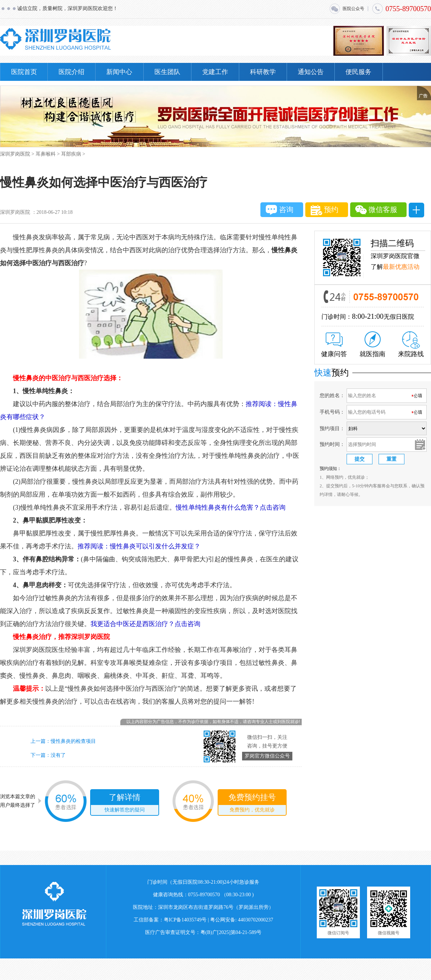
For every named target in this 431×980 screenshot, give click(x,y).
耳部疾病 (71, 154)
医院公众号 (347, 9)
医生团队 (167, 72)
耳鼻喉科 (46, 154)
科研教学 (263, 72)
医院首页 (24, 72)
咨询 (280, 210)
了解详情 (125, 804)
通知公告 (311, 72)
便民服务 (358, 72)
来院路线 (411, 344)
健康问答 (334, 345)
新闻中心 (119, 72)
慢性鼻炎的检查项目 (73, 741)
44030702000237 (256, 920)
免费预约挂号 (252, 804)
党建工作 (215, 72)
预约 (325, 210)
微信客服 (376, 210)
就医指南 (372, 344)
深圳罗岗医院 (15, 154)
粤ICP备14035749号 (185, 920)
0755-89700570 (401, 9)
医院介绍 (71, 72)
